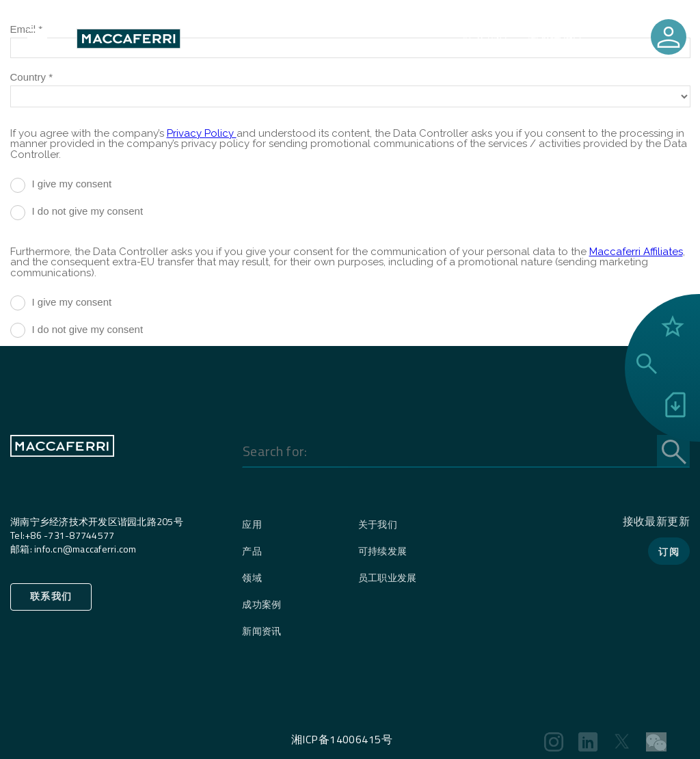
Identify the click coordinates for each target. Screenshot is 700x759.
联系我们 (485, 38)
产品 (252, 551)
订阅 (669, 551)
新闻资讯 (261, 631)
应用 (252, 524)
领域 (252, 577)
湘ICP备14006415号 (342, 739)
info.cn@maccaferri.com (85, 549)
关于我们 (378, 524)
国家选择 (550, 38)
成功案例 (261, 604)
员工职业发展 (388, 577)
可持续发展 (382, 551)
